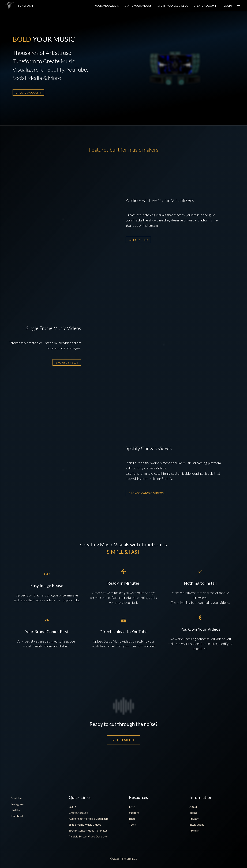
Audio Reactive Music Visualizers (89, 819)
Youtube (16, 798)
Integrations (197, 824)
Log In (72, 807)
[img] (9, 6)
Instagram (17, 804)
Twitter (16, 810)
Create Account (78, 813)
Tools (132, 824)
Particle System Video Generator (88, 836)
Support (134, 813)
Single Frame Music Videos (85, 824)
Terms (193, 813)
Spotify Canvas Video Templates (88, 830)
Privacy (194, 819)
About (193, 807)
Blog (132, 819)
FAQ (132, 807)
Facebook (17, 816)
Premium (195, 830)
